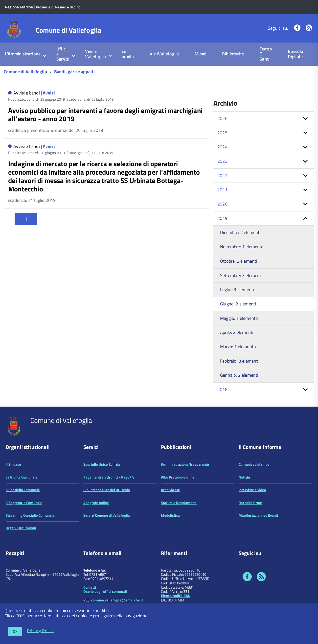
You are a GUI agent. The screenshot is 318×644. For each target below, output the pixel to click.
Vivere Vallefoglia (95, 54)
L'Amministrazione (23, 54)
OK (15, 631)
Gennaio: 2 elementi (239, 375)
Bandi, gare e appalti (75, 72)
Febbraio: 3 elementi (239, 361)
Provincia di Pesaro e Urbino (58, 7)
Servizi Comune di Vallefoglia (107, 515)
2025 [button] (222, 133)
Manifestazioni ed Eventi (258, 515)
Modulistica (170, 515)
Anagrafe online (96, 503)
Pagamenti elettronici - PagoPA (109, 477)
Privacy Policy (40, 631)
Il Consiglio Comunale (23, 490)
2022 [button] (222, 175)
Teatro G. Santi (266, 54)
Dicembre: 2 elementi (240, 232)
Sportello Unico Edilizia (102, 464)
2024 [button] (222, 147)
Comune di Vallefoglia (68, 30)
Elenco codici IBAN (176, 596)
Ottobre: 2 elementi (238, 261)
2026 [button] (222, 118)
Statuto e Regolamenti (179, 503)
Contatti (90, 587)
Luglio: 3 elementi (237, 289)
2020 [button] (222, 204)
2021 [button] (222, 190)
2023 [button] (222, 161)
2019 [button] (222, 218)
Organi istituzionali (21, 528)
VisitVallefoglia (164, 54)
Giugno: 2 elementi (238, 304)
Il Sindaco (13, 464)
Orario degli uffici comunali (105, 591)
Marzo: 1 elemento (238, 347)
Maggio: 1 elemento (239, 318)
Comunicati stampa (254, 464)
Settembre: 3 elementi (241, 275)
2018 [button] (222, 389)
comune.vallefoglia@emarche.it (117, 600)
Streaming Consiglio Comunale (30, 515)
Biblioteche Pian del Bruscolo (107, 490)
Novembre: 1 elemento (242, 247)
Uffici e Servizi (63, 54)
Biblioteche (233, 54)
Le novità (128, 54)
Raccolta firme (250, 503)
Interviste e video (252, 490)
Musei (200, 54)
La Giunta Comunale (22, 477)
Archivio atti (171, 490)
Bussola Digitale (295, 54)
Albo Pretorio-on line (178, 477)
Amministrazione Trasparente (185, 464)
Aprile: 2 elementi (237, 332)
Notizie (244, 477)
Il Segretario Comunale (24, 503)
